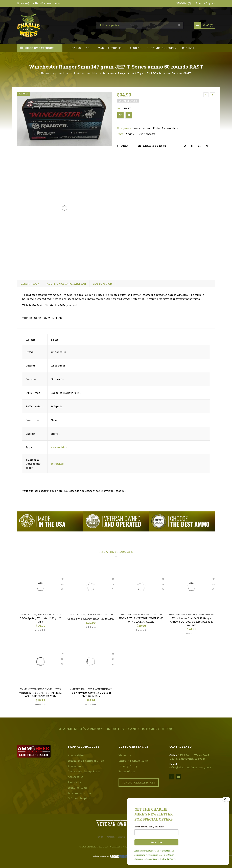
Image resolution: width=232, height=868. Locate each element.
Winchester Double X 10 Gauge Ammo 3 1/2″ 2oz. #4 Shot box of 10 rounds (192, 622)
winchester (148, 134)
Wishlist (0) (184, 3)
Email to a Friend (152, 146)
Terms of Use (127, 771)
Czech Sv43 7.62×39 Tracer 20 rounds (91, 619)
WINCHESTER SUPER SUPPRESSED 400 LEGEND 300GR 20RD (40, 694)
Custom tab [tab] (102, 284)
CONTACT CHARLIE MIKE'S (139, 783)
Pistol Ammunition (86, 73)
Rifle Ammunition (49, 614)
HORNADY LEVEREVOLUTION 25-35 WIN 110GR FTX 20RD (141, 620)
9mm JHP (132, 134)
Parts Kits (74, 782)
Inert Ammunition (80, 793)
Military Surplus (79, 798)
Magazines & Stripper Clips (86, 761)
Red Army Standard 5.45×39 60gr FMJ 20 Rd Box (91, 694)
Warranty (125, 755)
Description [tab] (30, 284)
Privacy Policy (128, 766)
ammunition (59, 447)
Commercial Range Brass (84, 771)
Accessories (76, 777)
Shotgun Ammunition (201, 614)
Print (123, 146)
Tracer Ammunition (100, 614)
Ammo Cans (76, 766)
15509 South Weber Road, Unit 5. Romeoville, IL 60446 (190, 757)
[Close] (226, 799)
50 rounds (57, 464)
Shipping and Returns (133, 761)
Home (45, 73)
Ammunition (61, 73)
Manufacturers (78, 788)
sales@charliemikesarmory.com (190, 767)
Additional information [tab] (66, 284)
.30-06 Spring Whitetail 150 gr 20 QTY (40, 620)
